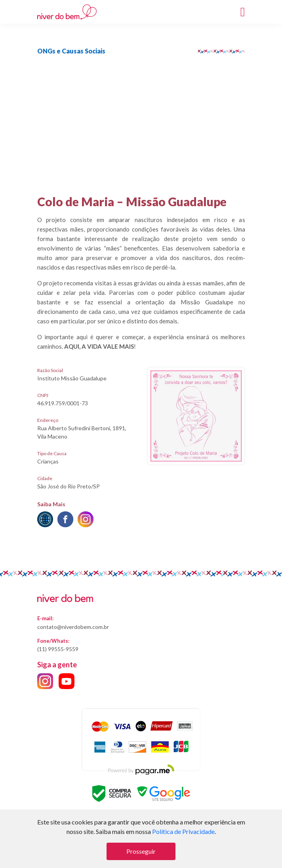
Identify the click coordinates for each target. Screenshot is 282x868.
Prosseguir (141, 851)
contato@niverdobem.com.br (73, 627)
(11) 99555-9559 (58, 649)
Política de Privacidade (183, 831)
